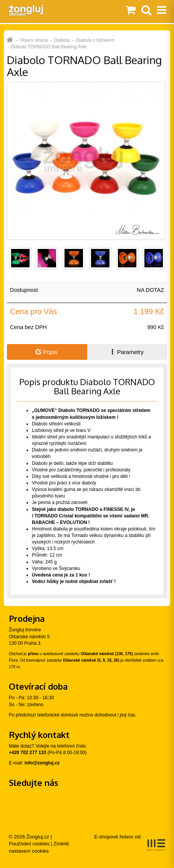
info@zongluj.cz (42, 763)
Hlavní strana (34, 40)
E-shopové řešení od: (130, 842)
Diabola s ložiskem (95, 40)
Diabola (62, 40)
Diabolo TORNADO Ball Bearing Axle (49, 47)
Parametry (127, 352)
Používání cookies (29, 844)
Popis (47, 352)
